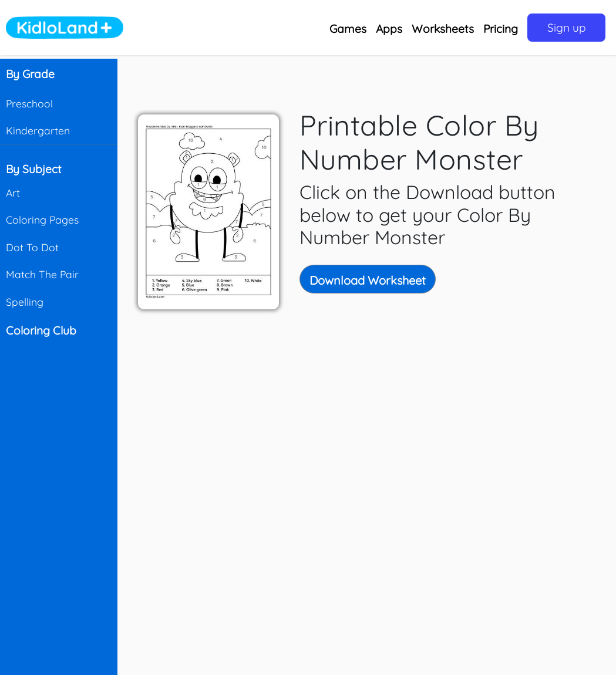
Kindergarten (38, 130)
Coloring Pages (42, 220)
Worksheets (443, 29)
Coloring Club (41, 330)
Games (348, 29)
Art (13, 193)
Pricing (501, 29)
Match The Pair (42, 274)
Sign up (567, 28)
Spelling (25, 302)
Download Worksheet (368, 280)
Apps (389, 29)
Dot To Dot (32, 247)
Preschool (29, 103)
